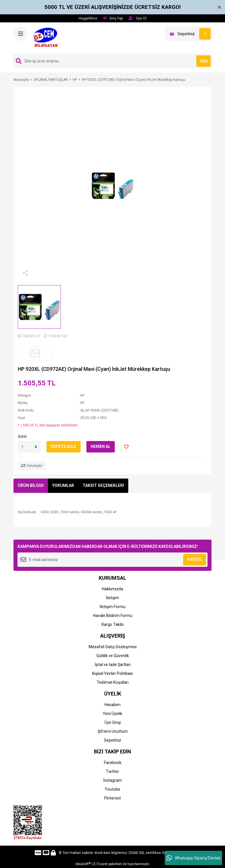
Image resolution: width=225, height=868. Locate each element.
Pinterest (113, 798)
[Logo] (47, 38)
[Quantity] (29, 447)
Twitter (113, 771)
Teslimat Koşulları (113, 682)
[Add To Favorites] (126, 447)
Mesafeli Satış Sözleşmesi (113, 647)
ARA (204, 61)
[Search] (113, 61)
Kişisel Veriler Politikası (113, 673)
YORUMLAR (63, 485)
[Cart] (188, 34)
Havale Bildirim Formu (113, 616)
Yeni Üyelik (113, 714)
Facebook (113, 763)
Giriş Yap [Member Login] (113, 18)
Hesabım (113, 705)
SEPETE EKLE (64, 446)
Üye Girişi (113, 722)
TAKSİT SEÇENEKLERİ (103, 485)
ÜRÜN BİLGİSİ (31, 485)
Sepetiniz (113, 740)
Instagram (113, 780)
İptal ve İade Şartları (113, 665)
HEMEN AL (101, 446)
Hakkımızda (113, 589)
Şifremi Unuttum (113, 731)
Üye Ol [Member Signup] (137, 18)
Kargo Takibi (113, 624)
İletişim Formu (113, 607)
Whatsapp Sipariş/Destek (194, 858)
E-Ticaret (101, 864)
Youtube (113, 789)
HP (82, 395)
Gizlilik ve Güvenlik (113, 656)
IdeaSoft (83, 864)
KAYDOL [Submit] (195, 559)
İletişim (113, 598)
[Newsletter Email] (113, 560)
